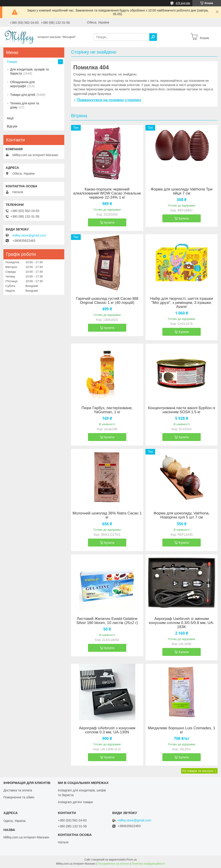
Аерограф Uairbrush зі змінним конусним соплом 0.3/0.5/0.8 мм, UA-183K (182, 623)
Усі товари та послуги (198, 771)
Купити (109, 223)
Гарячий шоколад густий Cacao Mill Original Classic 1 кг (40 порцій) (107, 301)
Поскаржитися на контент (113, 864)
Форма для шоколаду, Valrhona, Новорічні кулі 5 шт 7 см (182, 515)
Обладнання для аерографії (22, 84)
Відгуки (12, 126)
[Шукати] (153, 37)
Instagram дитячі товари (75, 802)
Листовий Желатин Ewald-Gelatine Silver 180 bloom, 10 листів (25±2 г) (107, 621)
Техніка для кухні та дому (25, 105)
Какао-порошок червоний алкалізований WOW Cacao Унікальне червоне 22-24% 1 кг (107, 193)
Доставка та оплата (18, 790)
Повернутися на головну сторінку (109, 100)
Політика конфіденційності (148, 864)
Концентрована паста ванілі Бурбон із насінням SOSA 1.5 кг (182, 410)
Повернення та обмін (19, 797)
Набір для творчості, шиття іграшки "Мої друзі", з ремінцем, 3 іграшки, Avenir (182, 303)
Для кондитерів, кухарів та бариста (29, 71)
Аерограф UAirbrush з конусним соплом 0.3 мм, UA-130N (107, 730)
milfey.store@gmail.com (29, 235)
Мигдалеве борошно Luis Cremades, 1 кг (181, 730)
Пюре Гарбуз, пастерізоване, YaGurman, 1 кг (107, 410)
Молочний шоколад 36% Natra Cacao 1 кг (107, 515)
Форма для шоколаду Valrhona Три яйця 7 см (182, 191)
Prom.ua (132, 860)
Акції (10, 118)
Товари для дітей (23, 95)
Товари (12, 62)
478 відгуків (183, 3)
